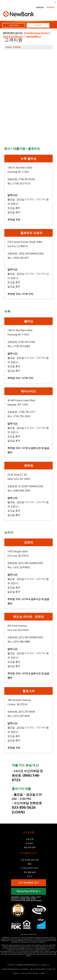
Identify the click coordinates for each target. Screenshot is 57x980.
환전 (30, 864)
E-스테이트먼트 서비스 (30, 868)
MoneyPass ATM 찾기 (28, 891)
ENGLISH (40, 7)
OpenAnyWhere (33, 37)
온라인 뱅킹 (14, 25)
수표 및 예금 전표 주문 (30, 860)
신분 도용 (30, 839)
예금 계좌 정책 (30, 847)
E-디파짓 (38, 25)
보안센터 (30, 843)
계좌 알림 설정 (30, 872)
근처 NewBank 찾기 (29, 883)
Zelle (30, 876)
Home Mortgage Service (36, 33)
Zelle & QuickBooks (13, 37)
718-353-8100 (26, 973)
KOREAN (50, 7)
